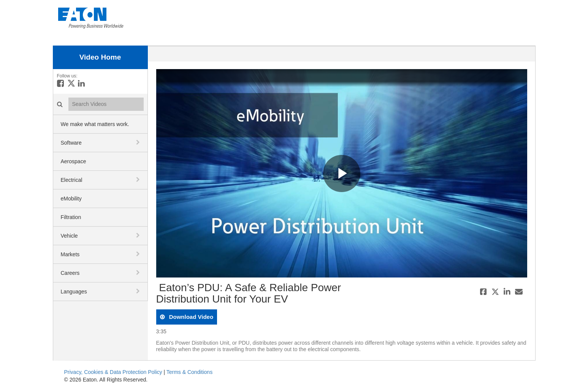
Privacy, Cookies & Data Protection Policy (113, 372)
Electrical (72, 180)
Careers (70, 273)
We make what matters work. (95, 124)
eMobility (71, 199)
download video (191, 317)
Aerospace (74, 161)
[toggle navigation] (139, 142)
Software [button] (71, 143)
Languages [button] (74, 292)
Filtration (71, 217)
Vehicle (69, 236)
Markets (70, 254)
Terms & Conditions (189, 372)
